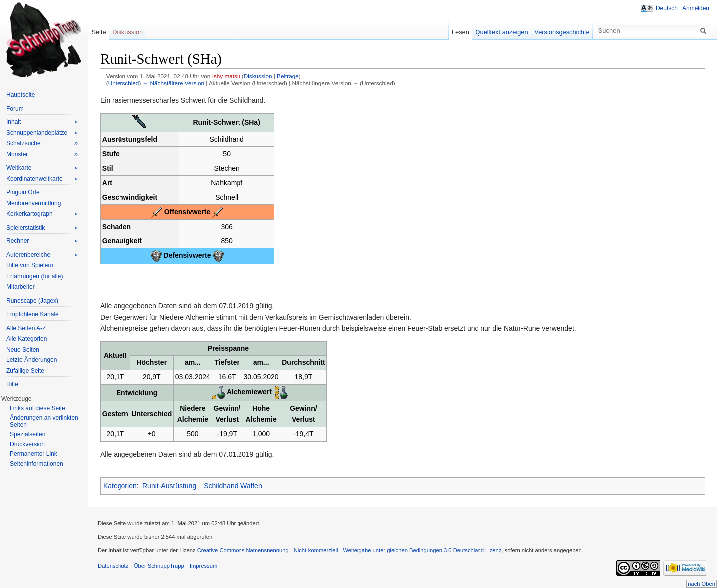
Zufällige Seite (25, 371)
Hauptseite (21, 95)
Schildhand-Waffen (233, 486)
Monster (42, 155)
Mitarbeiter (21, 287)
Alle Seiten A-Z (26, 328)
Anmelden (696, 8)
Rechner (42, 241)
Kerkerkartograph (42, 214)
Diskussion (258, 76)
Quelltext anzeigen (502, 32)
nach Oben (701, 584)
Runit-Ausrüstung (169, 486)
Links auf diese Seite (38, 408)
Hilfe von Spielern (30, 265)
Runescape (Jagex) (32, 301)
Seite (98, 32)
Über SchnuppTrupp (159, 566)
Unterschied (124, 83)
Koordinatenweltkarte (42, 179)
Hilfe (12, 384)
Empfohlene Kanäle (33, 314)
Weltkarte (42, 168)
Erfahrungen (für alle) (35, 276)
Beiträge (288, 76)
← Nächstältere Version (174, 83)
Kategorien (120, 486)
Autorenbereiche (42, 255)
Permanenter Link (34, 454)
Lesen (460, 32)
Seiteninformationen (37, 464)
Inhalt (42, 122)
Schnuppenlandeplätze (42, 133)
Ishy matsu (226, 76)
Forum (15, 109)
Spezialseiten (28, 434)
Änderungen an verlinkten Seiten (44, 421)
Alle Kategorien (27, 339)
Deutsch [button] (667, 8)
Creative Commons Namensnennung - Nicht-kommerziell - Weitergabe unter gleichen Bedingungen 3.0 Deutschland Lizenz (350, 550)
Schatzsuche (42, 144)
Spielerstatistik (42, 228)
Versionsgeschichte (562, 32)
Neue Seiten (23, 350)
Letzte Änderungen (32, 360)
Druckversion (27, 444)
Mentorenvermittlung (34, 203)
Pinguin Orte (23, 192)
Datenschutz (113, 566)
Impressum (203, 566)
